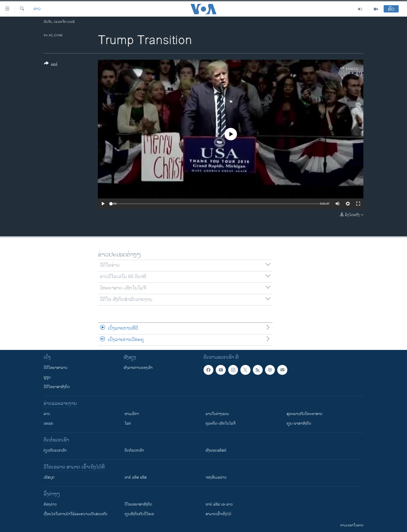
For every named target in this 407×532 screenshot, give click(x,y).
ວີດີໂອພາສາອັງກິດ (57, 387)
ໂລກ (128, 423)
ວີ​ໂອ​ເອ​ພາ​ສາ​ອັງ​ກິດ (138, 504)
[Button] (51, 65)
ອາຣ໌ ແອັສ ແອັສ (136, 477)
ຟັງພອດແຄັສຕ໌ (216, 450)
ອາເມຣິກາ (132, 414)
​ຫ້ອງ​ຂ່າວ (50, 504)
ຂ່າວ (37, 9)
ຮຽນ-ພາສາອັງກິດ (299, 423)
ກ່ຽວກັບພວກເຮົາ (55, 450)
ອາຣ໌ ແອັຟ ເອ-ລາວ (219, 504)
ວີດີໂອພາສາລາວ (56, 368)
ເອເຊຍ (48, 423)
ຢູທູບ (47, 377)
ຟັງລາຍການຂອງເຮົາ (138, 368)
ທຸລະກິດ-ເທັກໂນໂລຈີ (221, 423)
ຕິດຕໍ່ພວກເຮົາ (134, 450)
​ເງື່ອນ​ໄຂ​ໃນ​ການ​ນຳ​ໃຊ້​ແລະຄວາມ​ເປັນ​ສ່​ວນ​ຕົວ (76, 514)
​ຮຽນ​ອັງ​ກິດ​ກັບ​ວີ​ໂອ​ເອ (139, 514)
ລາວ (47, 414)
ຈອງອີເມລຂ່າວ (216, 477)
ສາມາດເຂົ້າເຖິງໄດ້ (218, 514)
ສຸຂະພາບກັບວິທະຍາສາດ (304, 414)
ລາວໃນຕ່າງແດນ (217, 414)
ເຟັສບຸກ (49, 477)
